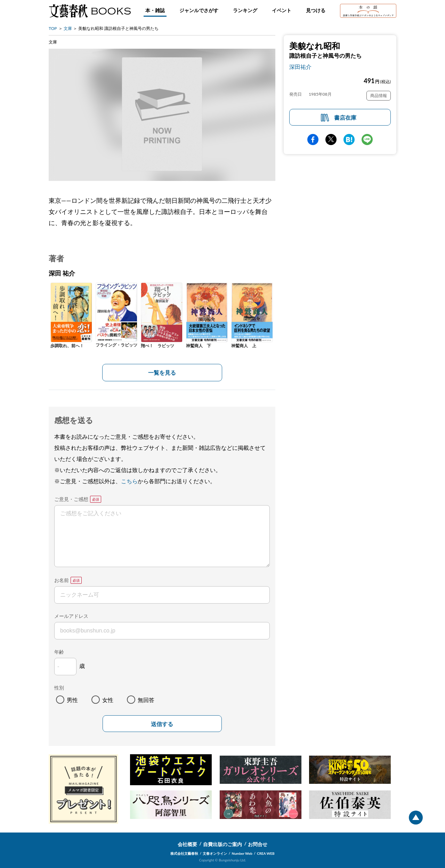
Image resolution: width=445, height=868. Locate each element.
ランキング (245, 10)
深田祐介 (300, 67)
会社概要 (187, 844)
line (367, 140)
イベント (282, 10)
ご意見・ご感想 (71, 499)
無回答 (146, 700)
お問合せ (258, 844)
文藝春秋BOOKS (90, 11)
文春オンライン (215, 853)
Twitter (331, 140)
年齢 (59, 652)
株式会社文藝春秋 (184, 853)
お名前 (62, 580)
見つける (316, 10)
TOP (53, 28)
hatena (349, 140)
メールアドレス (71, 616)
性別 (59, 688)
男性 (72, 700)
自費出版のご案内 (222, 844)
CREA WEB (266, 853)
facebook (313, 140)
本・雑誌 (155, 10)
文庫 (68, 28)
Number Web (242, 853)
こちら (129, 481)
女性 (108, 700)
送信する (162, 724)
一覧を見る (162, 372)
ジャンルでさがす (199, 10)
